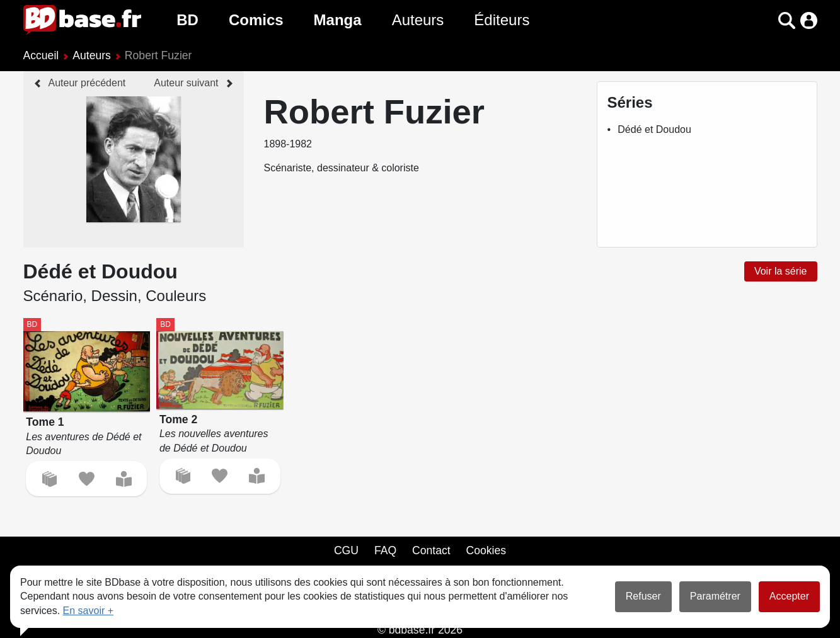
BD (187, 20)
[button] (787, 20)
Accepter (789, 596)
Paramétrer (715, 596)
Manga (338, 20)
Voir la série (781, 271)
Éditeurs (502, 20)
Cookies (486, 550)
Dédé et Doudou (654, 129)
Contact (431, 550)
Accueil (41, 55)
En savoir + (88, 611)
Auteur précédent (87, 83)
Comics (256, 20)
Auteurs (418, 20)
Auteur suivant (186, 83)
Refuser (643, 596)
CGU (346, 550)
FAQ (385, 550)
